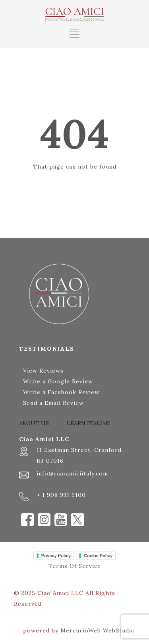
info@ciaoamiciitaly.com (72, 473)
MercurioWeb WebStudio (98, 630)
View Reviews (43, 371)
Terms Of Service (75, 566)
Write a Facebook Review (61, 392)
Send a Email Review (53, 403)
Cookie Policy (98, 556)
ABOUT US (34, 423)
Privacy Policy (56, 556)
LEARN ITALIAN (88, 423)
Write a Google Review (58, 381)
